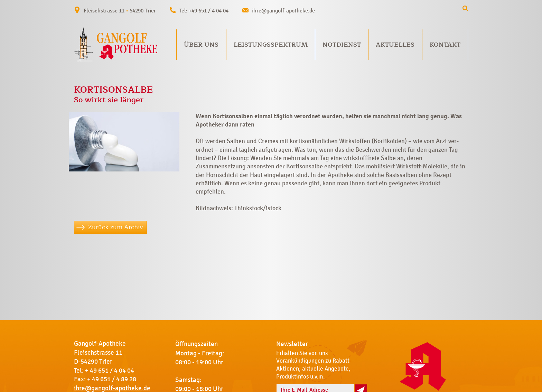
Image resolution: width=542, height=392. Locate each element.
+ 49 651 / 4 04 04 (110, 371)
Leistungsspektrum (271, 45)
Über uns (201, 45)
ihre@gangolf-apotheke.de (283, 11)
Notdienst (342, 45)
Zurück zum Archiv (116, 227)
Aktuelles (395, 45)
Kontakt (445, 45)
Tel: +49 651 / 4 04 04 (204, 11)
